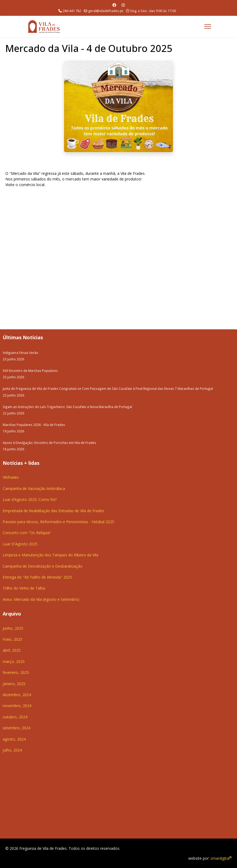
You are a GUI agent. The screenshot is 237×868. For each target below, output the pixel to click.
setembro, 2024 (16, 728)
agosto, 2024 (14, 739)
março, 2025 (14, 661)
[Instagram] (123, 5)
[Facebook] (114, 5)
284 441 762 (72, 11)
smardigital (221, 858)
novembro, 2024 (17, 706)
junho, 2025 (13, 628)
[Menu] (208, 27)
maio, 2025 (12, 639)
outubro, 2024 (15, 717)
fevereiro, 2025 (16, 672)
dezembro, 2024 (17, 695)
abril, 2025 (12, 650)
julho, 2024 (12, 750)
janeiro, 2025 (14, 684)
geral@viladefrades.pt (106, 11)
